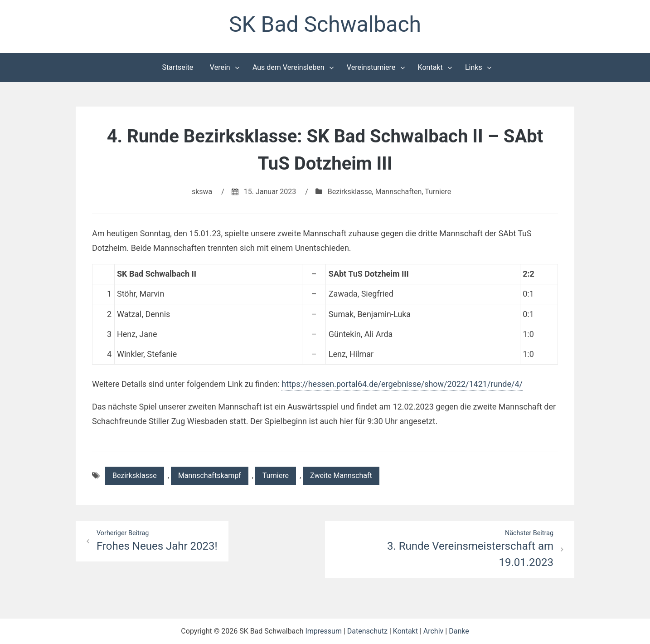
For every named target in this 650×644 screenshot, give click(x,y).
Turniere (438, 192)
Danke (459, 631)
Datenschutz (367, 631)
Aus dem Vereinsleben (289, 67)
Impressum (323, 631)
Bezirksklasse (350, 192)
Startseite (178, 67)
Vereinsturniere (371, 67)
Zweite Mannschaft (341, 476)
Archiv (434, 631)
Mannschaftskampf (210, 476)
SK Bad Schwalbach (325, 24)
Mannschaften (399, 192)
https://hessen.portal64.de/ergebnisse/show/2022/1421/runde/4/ (402, 384)
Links (474, 67)
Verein (220, 67)
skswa (202, 192)
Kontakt (430, 67)
